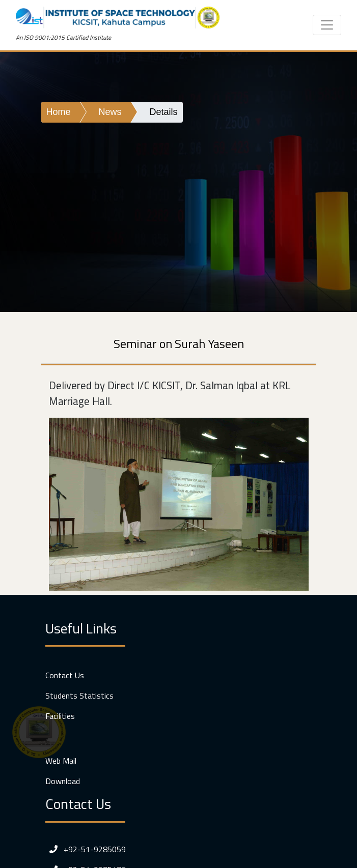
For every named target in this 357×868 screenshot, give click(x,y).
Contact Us (65, 675)
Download (63, 781)
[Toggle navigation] (327, 25)
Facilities (60, 716)
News (110, 112)
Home (59, 112)
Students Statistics (79, 696)
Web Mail (61, 761)
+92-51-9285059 (86, 849)
